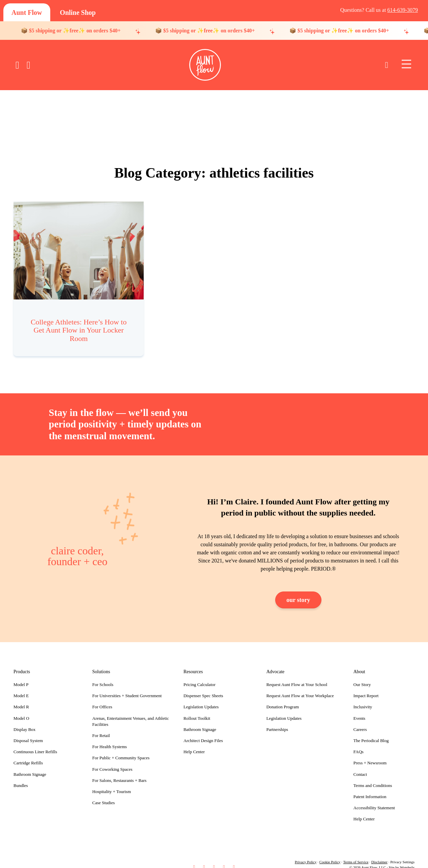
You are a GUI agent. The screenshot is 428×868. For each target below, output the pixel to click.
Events (359, 710)
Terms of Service (356, 853)
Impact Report (366, 688)
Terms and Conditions (373, 777)
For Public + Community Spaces (121, 750)
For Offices (102, 699)
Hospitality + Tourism (112, 783)
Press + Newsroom (370, 755)
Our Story (362, 676)
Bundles (21, 777)
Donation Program (283, 699)
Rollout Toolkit (197, 710)
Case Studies (104, 795)
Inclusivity (363, 699)
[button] (194, 859)
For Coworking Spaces (112, 761)
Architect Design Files (203, 732)
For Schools (103, 676)
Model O (21, 710)
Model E (21, 688)
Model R (21, 699)
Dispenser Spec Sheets (203, 688)
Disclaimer (379, 853)
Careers (360, 721)
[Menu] (406, 64)
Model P (21, 676)
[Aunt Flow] (27, 12)
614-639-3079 (403, 10)
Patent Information (370, 788)
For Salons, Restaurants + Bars (120, 772)
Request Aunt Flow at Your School (297, 676)
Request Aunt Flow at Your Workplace (300, 688)
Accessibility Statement (374, 800)
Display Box (24, 721)
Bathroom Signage (30, 766)
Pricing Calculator (199, 676)
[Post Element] (79, 275)
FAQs (359, 744)
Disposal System (28, 732)
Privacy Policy (306, 853)
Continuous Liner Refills (35, 744)
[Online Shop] (78, 12)
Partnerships (277, 721)
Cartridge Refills (28, 755)
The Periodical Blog (371, 732)
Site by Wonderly (402, 859)
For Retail (101, 727)
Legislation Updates (201, 699)
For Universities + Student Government (127, 688)
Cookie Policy (330, 853)
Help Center (194, 744)
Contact (360, 766)
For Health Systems (110, 739)
